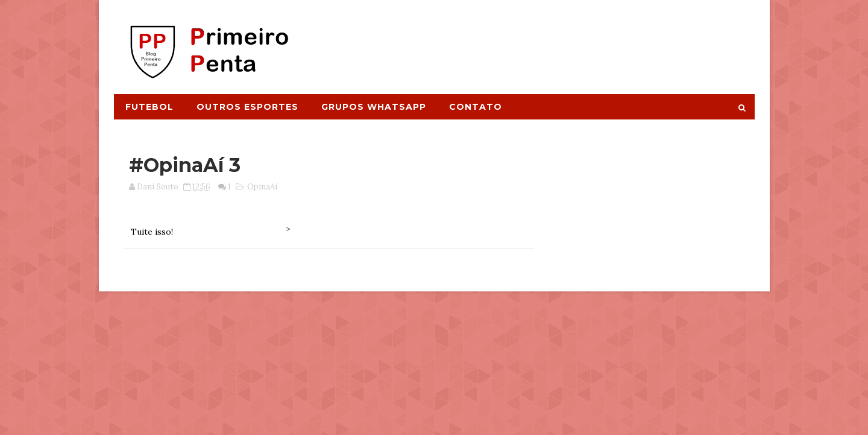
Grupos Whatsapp (374, 107)
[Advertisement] (534, 40)
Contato (476, 107)
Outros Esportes (247, 107)
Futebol (149, 107)
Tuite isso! (152, 232)
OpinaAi (262, 187)
